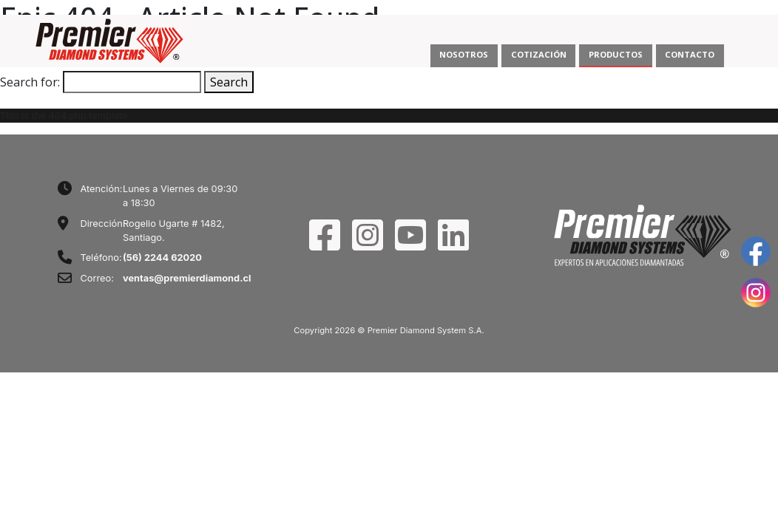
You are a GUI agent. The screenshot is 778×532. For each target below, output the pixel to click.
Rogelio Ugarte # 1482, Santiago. (174, 231)
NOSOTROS (464, 54)
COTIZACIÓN (539, 54)
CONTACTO (690, 54)
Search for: (30, 82)
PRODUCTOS (616, 54)
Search (229, 82)
